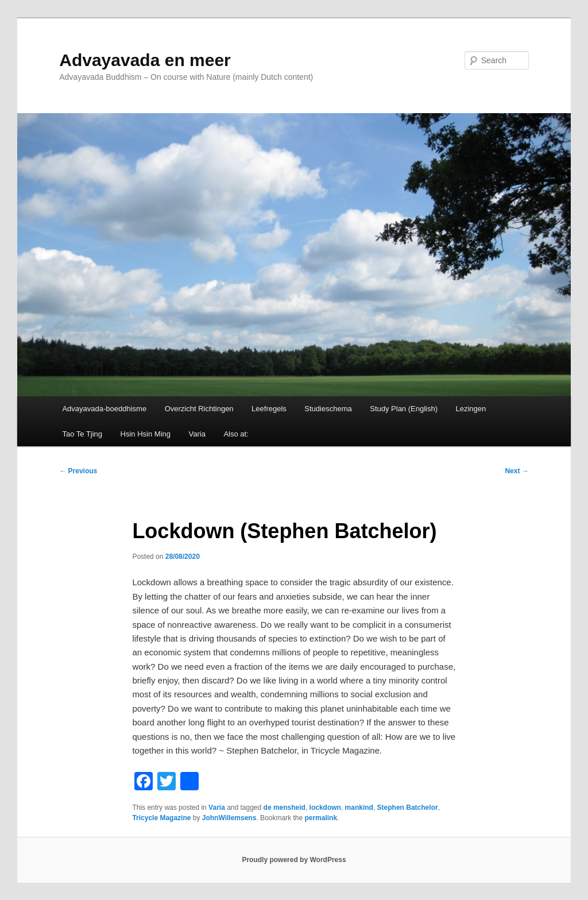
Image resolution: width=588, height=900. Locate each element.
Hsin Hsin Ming (146, 434)
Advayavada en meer (145, 60)
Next (517, 471)
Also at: (236, 434)
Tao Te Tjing (82, 434)
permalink (321, 818)
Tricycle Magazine (161, 818)
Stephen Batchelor (408, 808)
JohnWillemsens (229, 818)
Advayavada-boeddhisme (104, 409)
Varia (197, 434)
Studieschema (328, 409)
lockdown (325, 808)
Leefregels (269, 409)
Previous (78, 471)
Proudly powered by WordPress (294, 860)
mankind (359, 808)
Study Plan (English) (404, 409)
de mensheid (285, 808)
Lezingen (471, 409)
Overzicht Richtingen (199, 409)
